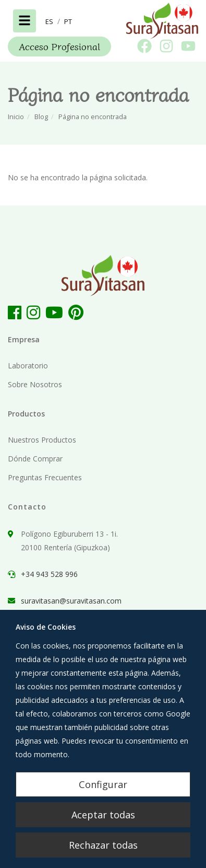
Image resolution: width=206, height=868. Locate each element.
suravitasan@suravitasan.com (71, 601)
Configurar (103, 784)
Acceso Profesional (59, 46)
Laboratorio (28, 366)
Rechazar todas (103, 845)
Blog (41, 117)
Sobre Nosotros (35, 384)
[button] (49, 21)
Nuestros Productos (42, 440)
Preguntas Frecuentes (45, 477)
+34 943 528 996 (49, 574)
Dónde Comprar (35, 459)
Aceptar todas (103, 815)
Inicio (16, 117)
